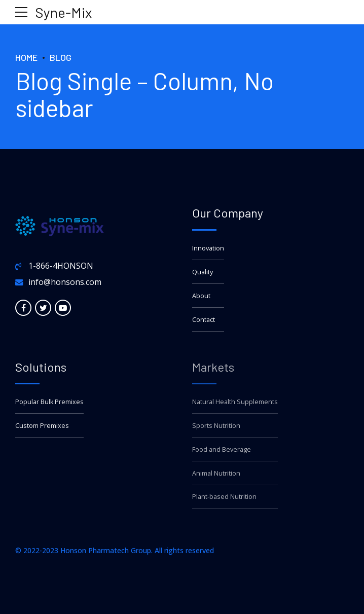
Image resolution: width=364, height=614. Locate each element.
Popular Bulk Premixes (49, 402)
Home (26, 57)
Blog (61, 57)
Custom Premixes (42, 426)
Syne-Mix (64, 12)
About (201, 296)
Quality (203, 272)
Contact (204, 320)
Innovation (208, 248)
